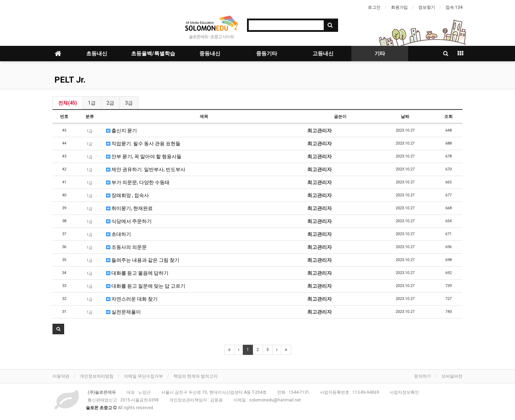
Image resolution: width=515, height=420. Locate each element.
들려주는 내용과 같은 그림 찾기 (143, 260)
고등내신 (323, 54)
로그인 (374, 7)
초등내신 (97, 54)
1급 (92, 103)
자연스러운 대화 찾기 (132, 299)
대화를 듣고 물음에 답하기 (137, 273)
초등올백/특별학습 (153, 54)
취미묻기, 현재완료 (129, 208)
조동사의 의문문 (126, 247)
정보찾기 (427, 7)
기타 (380, 54)
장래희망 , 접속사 (128, 195)
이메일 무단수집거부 (143, 376)
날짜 (405, 117)
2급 (110, 103)
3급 (129, 103)
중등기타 (267, 54)
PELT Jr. (70, 80)
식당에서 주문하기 (129, 221)
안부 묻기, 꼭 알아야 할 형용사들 (144, 156)
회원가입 (399, 7)
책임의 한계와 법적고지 (195, 376)
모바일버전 (452, 376)
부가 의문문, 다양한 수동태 (138, 182)
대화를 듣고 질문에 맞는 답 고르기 (146, 286)
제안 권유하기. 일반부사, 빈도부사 (146, 169)
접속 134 (454, 7)
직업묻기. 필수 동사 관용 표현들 (143, 143)
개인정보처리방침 (97, 376)
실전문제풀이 (123, 312)
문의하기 (423, 376)
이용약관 (61, 376)
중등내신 (210, 54)
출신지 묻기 (122, 131)
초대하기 (119, 234)
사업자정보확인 (404, 392)
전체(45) (68, 103)
